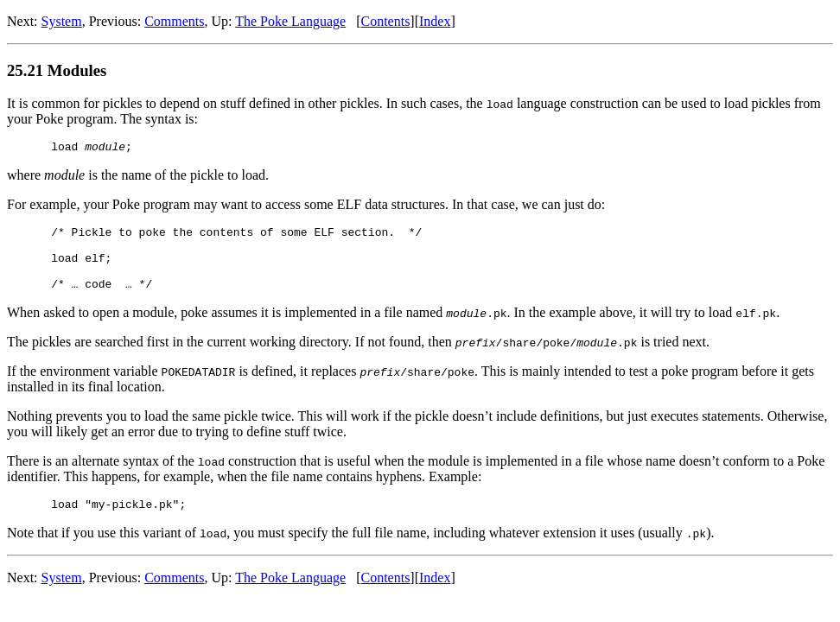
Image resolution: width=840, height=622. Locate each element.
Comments (174, 21)
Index (435, 21)
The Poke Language (290, 21)
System (62, 21)
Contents (385, 21)
